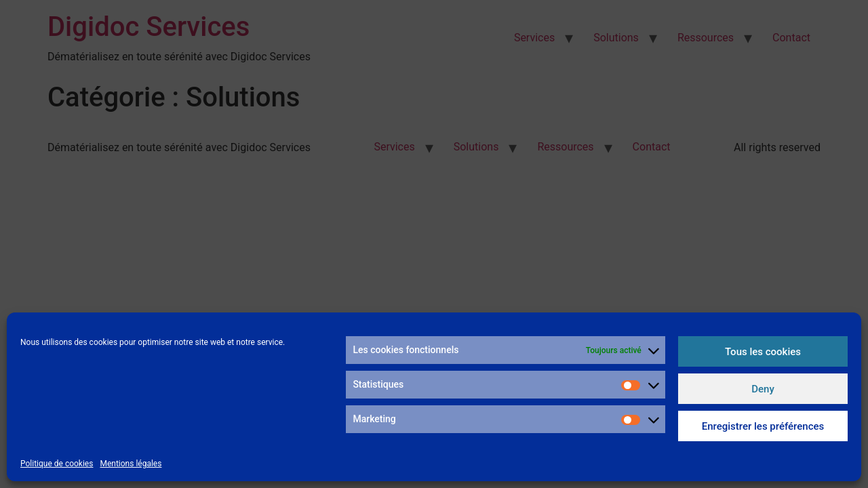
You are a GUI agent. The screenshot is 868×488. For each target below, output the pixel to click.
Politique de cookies (57, 464)
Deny (763, 389)
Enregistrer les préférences (763, 426)
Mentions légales (131, 464)
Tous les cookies (763, 352)
